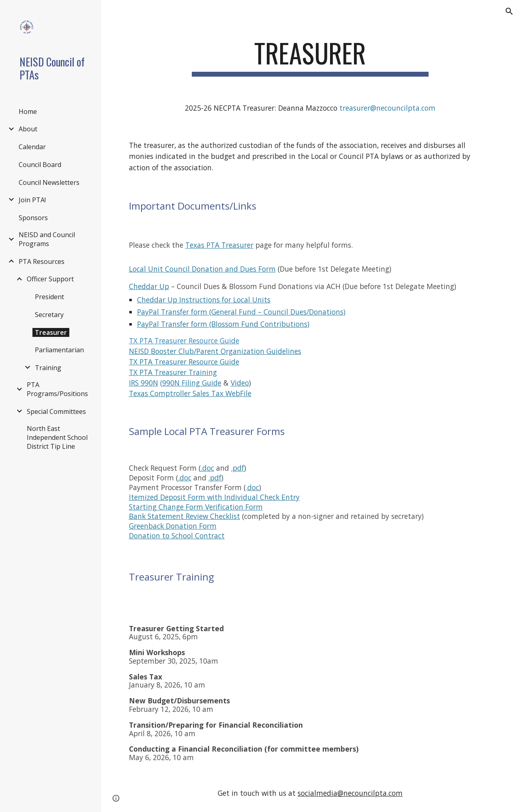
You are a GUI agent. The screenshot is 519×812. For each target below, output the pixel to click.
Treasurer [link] (51, 332)
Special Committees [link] (56, 411)
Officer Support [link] (50, 279)
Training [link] (48, 368)
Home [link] (28, 111)
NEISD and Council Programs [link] (47, 239)
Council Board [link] (40, 165)
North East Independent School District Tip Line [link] (57, 437)
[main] (310, 57)
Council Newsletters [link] (49, 182)
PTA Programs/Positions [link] (57, 389)
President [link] (49, 297)
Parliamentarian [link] (59, 350)
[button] (509, 11)
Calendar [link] (32, 147)
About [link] (28, 129)
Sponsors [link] (33, 218)
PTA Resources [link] (42, 261)
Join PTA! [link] (32, 200)
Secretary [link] (49, 315)
